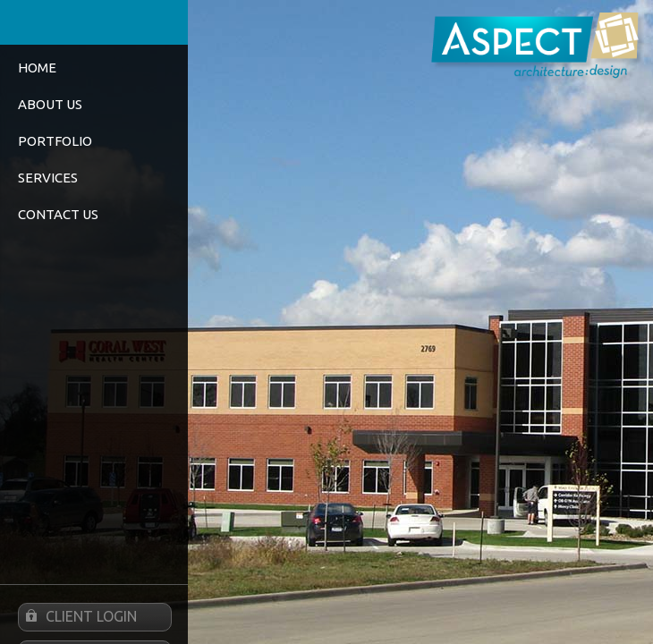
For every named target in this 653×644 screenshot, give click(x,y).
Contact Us (58, 214)
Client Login (78, 617)
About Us (50, 104)
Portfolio (55, 141)
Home (37, 68)
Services (48, 178)
